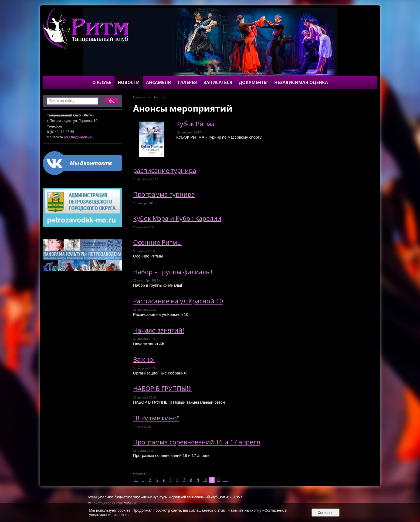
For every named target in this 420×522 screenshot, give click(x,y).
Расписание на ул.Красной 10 (178, 301)
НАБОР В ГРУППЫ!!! (162, 389)
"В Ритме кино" (156, 418)
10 (205, 480)
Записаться (218, 82)
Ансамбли (159, 82)
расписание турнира (165, 171)
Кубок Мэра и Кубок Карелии (177, 218)
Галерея (187, 82)
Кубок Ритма (195, 124)
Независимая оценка (301, 82)
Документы (253, 82)
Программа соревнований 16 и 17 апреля (197, 442)
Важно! (144, 359)
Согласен (325, 513)
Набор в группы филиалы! (173, 272)
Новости (129, 82)
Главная (139, 97)
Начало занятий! (159, 330)
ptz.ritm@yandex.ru (79, 137)
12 (219, 480)
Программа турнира (164, 194)
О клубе (102, 82)
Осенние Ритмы (157, 242)
